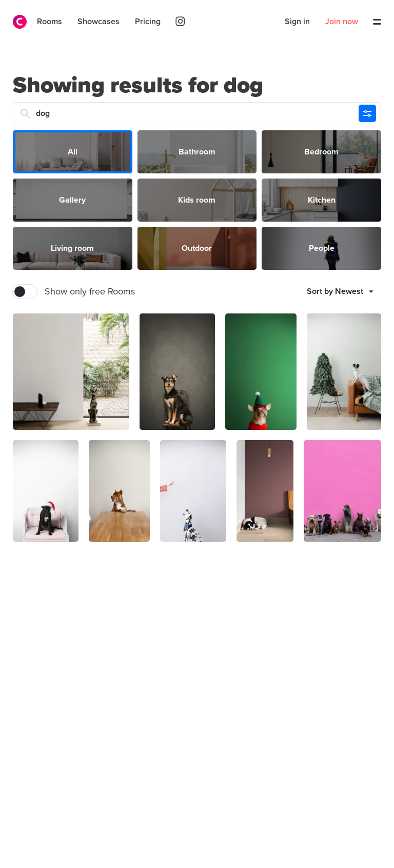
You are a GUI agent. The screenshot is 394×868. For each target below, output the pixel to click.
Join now (342, 22)
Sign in (297, 22)
